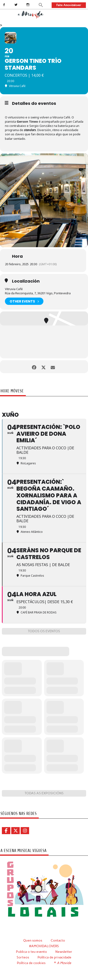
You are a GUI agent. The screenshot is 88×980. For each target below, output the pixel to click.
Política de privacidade (54, 957)
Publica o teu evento (31, 952)
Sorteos (23, 957)
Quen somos (33, 940)
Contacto (58, 940)
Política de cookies (31, 963)
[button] (41, 5)
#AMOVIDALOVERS (44, 946)
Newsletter (64, 952)
